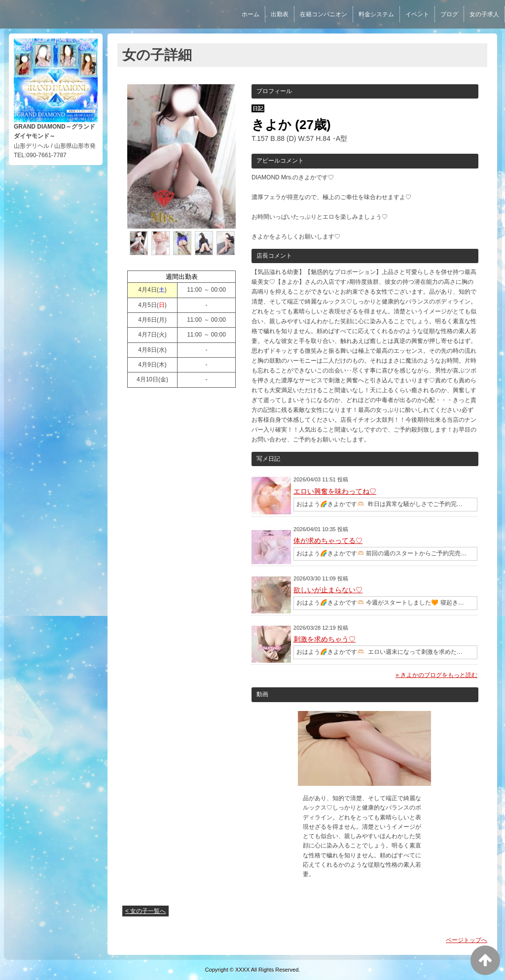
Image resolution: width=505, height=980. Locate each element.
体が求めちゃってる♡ (328, 541)
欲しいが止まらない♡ (328, 590)
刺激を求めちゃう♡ (325, 639)
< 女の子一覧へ (145, 911)
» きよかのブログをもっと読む (436, 675)
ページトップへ (467, 940)
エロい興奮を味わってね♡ (335, 491)
